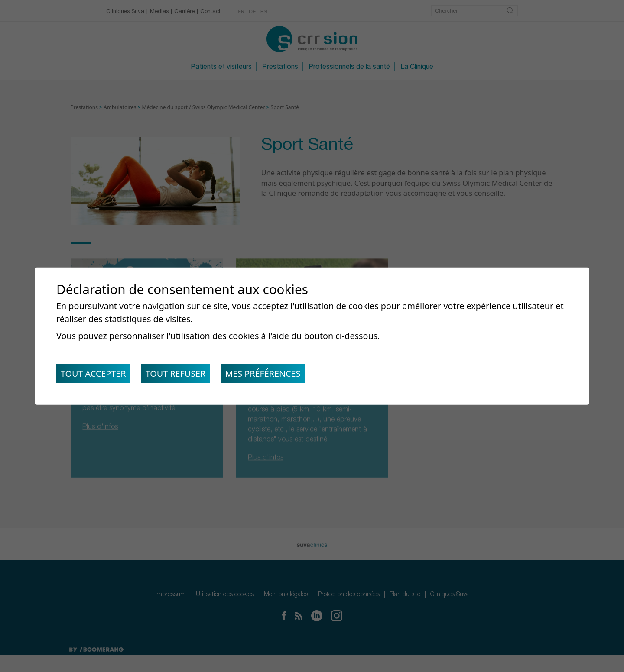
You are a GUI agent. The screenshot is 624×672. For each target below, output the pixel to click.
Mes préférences (268, 375)
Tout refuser (179, 375)
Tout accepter (94, 375)
